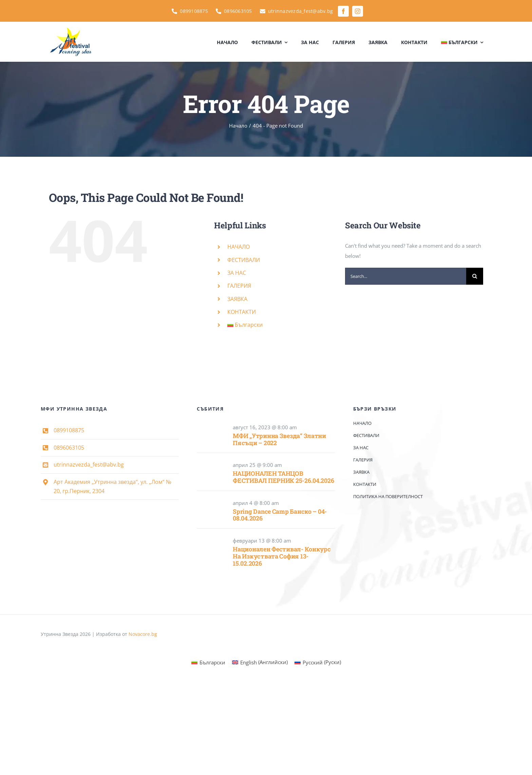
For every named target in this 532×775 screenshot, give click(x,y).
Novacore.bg (143, 634)
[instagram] (358, 11)
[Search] (475, 276)
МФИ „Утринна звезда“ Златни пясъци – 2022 (279, 439)
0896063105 (69, 448)
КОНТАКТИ (242, 312)
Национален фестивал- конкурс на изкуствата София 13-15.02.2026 (282, 556)
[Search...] (406, 276)
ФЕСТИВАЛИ (244, 260)
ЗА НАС (237, 273)
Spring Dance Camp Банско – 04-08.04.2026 (280, 515)
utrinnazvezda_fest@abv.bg (89, 465)
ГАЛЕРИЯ (239, 286)
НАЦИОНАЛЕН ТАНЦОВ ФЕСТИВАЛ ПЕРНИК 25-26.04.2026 (283, 477)
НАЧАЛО (239, 247)
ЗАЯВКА (237, 299)
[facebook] (343, 11)
